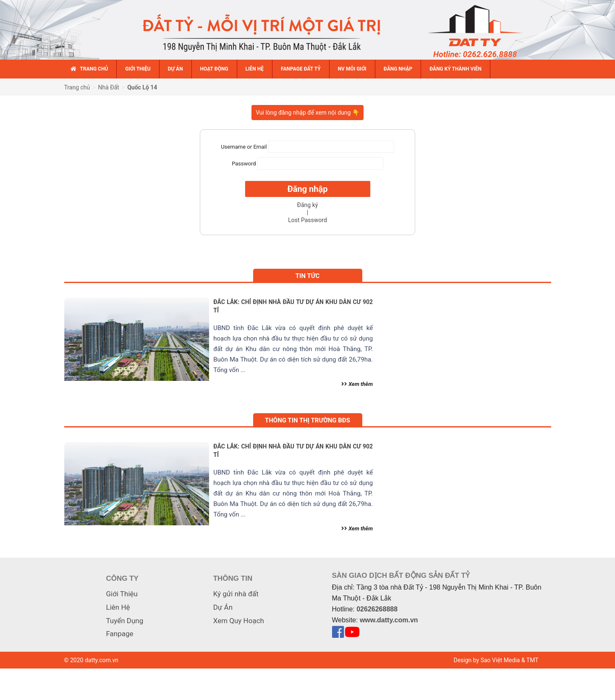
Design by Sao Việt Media (487, 660)
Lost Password (307, 220)
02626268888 (377, 609)
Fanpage (120, 634)
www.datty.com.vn (389, 620)
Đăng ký (308, 205)
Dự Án (223, 607)
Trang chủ (77, 87)
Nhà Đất (109, 87)
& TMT (530, 660)
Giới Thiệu (122, 594)
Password (244, 164)
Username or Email (244, 147)
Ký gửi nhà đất (236, 594)
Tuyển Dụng (125, 621)
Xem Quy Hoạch (239, 621)
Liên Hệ (118, 607)
